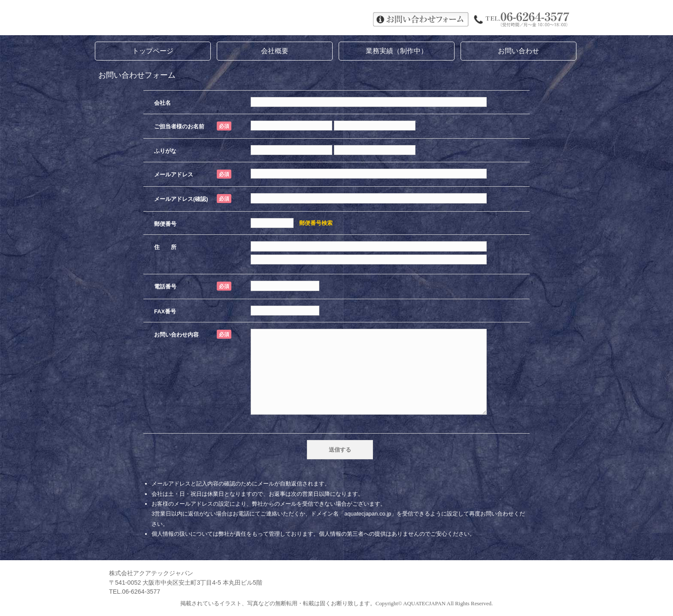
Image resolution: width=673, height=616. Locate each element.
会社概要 (275, 51)
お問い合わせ (518, 51)
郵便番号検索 (316, 223)
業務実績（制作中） (397, 51)
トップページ (153, 51)
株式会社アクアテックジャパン (225, 18)
